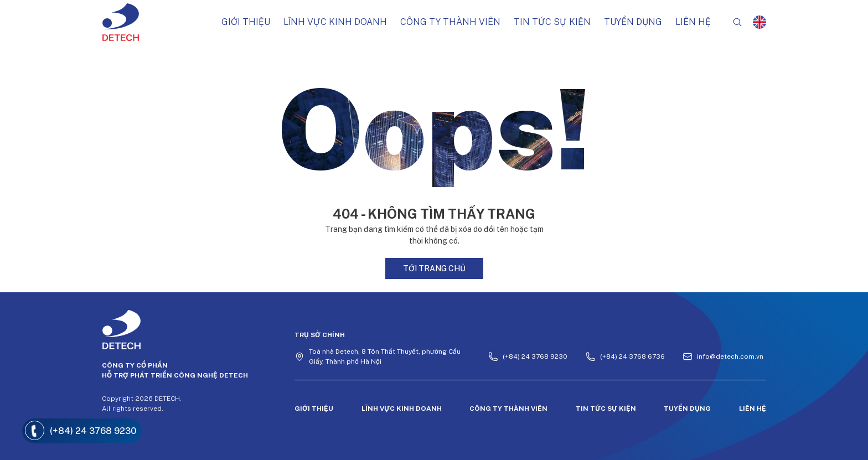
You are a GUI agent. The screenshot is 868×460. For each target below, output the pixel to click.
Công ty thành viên (450, 22)
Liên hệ (693, 22)
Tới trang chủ (434, 268)
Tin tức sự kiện (552, 22)
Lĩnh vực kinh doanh (335, 22)
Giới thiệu (246, 22)
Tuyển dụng (633, 22)
